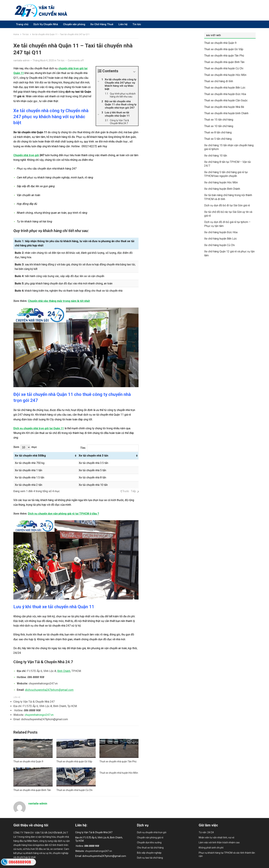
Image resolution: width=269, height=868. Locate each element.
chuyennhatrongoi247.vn (39, 715)
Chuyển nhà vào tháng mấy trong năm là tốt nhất (59, 301)
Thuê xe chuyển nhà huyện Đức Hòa (225, 94)
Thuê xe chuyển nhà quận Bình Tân (32, 790)
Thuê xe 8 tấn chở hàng (218, 132)
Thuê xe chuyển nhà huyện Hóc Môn (119, 773)
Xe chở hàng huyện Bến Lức (220, 239)
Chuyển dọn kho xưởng (149, 842)
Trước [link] (126, 491)
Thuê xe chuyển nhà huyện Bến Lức (225, 88)
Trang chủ (22, 24)
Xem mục (25, 447)
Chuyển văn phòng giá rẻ (150, 838)
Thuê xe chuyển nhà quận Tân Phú (118, 761)
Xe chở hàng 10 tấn (216, 156)
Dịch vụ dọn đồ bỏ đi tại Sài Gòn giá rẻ (227, 205)
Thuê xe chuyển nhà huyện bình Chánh (226, 113)
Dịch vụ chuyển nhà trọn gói (152, 832)
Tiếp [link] (133, 491)
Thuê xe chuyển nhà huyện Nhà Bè (224, 107)
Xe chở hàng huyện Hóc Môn (221, 182)
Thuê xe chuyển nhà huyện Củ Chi (74, 790)
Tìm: (109, 448)
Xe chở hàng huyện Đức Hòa (221, 232)
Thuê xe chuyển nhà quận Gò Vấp (74, 761)
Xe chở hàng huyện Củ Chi (219, 245)
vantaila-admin (22, 60)
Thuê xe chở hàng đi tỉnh (219, 81)
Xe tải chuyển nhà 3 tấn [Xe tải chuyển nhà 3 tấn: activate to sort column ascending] (93, 456)
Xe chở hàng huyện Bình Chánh (222, 189)
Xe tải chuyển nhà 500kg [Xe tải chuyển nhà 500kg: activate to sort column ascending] (30, 456)
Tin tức (137, 24)
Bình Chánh (64, 671)
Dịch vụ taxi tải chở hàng (150, 858)
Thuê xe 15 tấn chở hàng (219, 120)
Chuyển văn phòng (74, 24)
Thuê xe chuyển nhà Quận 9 (28, 761)
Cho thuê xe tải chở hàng (150, 848)
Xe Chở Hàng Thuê (102, 24)
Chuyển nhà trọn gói (26, 155)
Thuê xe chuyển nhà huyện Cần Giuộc (226, 100)
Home (16, 34)
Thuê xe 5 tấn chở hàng (218, 139)
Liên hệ (123, 24)
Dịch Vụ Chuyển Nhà (46, 24)
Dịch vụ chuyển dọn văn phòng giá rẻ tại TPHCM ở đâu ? (64, 514)
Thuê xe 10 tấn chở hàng (219, 126)
